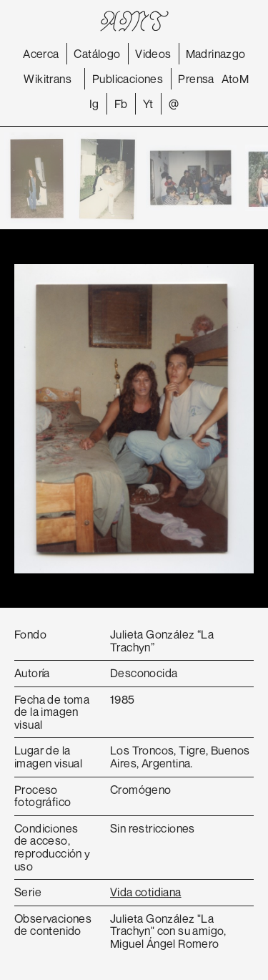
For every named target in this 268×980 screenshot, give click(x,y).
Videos (153, 54)
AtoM (235, 79)
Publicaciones (128, 79)
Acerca (41, 54)
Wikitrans (48, 79)
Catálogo (97, 54)
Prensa (196, 79)
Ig (94, 104)
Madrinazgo (216, 54)
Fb (121, 104)
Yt (148, 104)
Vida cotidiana (146, 892)
